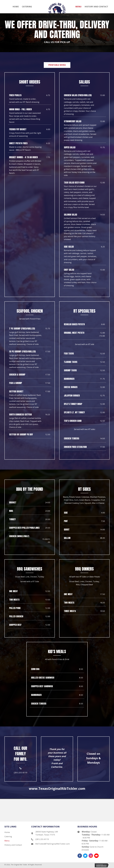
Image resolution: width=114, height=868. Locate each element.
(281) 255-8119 (20, 773)
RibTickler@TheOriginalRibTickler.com (53, 844)
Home (7, 832)
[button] (57, 65)
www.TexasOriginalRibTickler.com (57, 789)
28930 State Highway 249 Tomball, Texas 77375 (47, 833)
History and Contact (13, 845)
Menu (7, 841)
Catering (8, 836)
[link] (16, 6)
